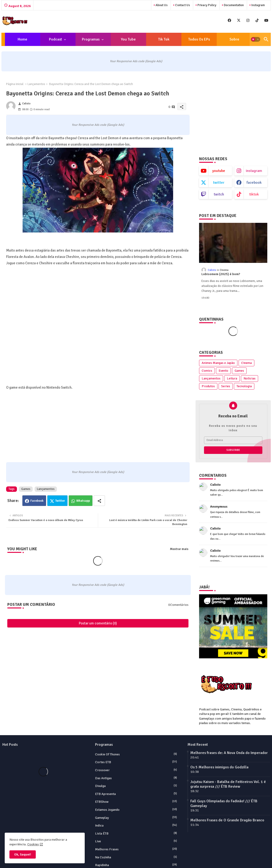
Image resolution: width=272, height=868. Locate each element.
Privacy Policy (206, 5)
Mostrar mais (179, 549)
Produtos (208, 386)
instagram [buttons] (254, 171)
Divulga (136, 786)
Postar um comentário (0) (98, 623)
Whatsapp (83, 501)
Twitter (60, 501)
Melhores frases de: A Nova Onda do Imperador (229, 753)
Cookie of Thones (136, 754)
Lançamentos (36, 84)
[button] (256, 39)
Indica (136, 825)
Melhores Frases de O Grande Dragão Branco (227, 820)
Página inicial (15, 84)
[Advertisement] (228, 111)
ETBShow (136, 802)
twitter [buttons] (219, 183)
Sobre (234, 39)
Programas (91, 39)
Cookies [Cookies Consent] (33, 844)
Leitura (232, 378)
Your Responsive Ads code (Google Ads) (136, 61)
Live (136, 841)
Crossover (136, 770)
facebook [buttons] (254, 183)
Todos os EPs (199, 39)
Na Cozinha (136, 857)
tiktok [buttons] (254, 194)
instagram (258, 5)
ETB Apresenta (136, 794)
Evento (223, 371)
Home (22, 39)
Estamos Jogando (136, 810)
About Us (161, 5)
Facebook (37, 501)
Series (226, 386)
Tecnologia (244, 386)
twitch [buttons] (219, 194)
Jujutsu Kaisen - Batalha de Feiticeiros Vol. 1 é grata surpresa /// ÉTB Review (228, 784)
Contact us (182, 5)
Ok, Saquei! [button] (23, 854)
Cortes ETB (136, 762)
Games (26, 489)
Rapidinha (136, 865)
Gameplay (136, 818)
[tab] (23, 39)
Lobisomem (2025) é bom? (221, 274)
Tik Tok (164, 39)
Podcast (55, 39)
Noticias (250, 378)
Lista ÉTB (136, 833)
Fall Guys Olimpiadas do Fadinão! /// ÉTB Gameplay (224, 803)
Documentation (233, 5)
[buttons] (230, 20)
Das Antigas (136, 778)
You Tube (128, 39)
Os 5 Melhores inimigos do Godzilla (219, 767)
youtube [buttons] (219, 171)
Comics (207, 371)
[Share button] (99, 501)
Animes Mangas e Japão (218, 363)
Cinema (246, 363)
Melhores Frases (136, 849)
